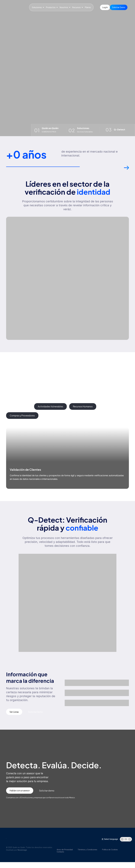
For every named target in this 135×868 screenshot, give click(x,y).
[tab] (19, 407)
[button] (126, 169)
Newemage (22, 851)
